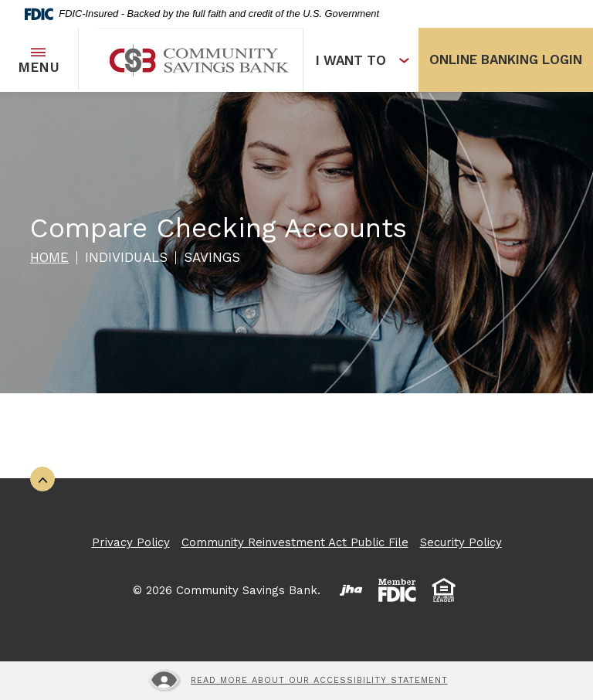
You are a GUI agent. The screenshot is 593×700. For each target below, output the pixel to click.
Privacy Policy (131, 542)
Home (49, 257)
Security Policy (461, 542)
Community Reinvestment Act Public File (295, 542)
